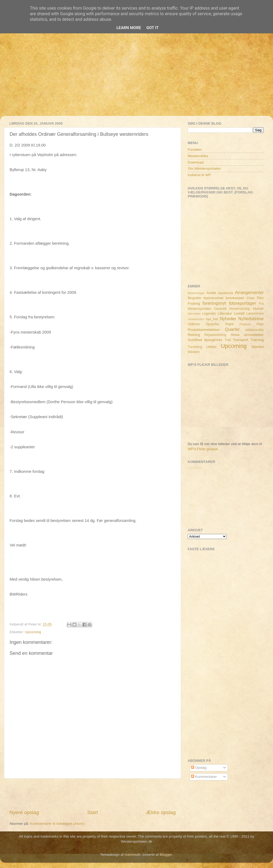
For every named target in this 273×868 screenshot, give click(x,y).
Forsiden (195, 150)
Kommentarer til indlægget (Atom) (57, 824)
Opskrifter (213, 324)
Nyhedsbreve (251, 319)
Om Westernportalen (204, 169)
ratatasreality (254, 330)
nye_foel (212, 319)
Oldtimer (194, 324)
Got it (152, 28)
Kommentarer (204, 777)
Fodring (194, 304)
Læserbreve (255, 314)
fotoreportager (242, 303)
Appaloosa (225, 293)
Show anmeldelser (247, 335)
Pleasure (245, 324)
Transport (241, 340)
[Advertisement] (136, 78)
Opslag (199, 768)
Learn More (129, 28)
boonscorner (214, 298)
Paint (230, 324)
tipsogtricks (213, 340)
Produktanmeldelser (204, 330)
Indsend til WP (199, 175)
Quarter (232, 329)
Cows (251, 298)
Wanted (258, 347)
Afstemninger (196, 293)
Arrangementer (249, 292)
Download (196, 162)
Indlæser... (196, 468)
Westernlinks (198, 156)
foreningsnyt (214, 303)
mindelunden (196, 319)
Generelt (220, 309)
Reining (194, 335)
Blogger (166, 855)
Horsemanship (240, 309)
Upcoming (33, 632)
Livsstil (239, 313)
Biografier (195, 298)
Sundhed (195, 340)
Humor (258, 309)
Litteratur (225, 313)
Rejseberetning (215, 335)
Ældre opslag (161, 812)
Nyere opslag (24, 812)
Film (260, 298)
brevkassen (235, 298)
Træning (257, 340)
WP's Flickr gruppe (203, 449)
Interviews (194, 314)
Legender (209, 314)
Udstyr (211, 347)
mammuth (133, 855)
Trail (228, 340)
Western (194, 352)
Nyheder (228, 319)
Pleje (260, 324)
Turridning (195, 347)
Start (93, 812)
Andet (211, 293)
